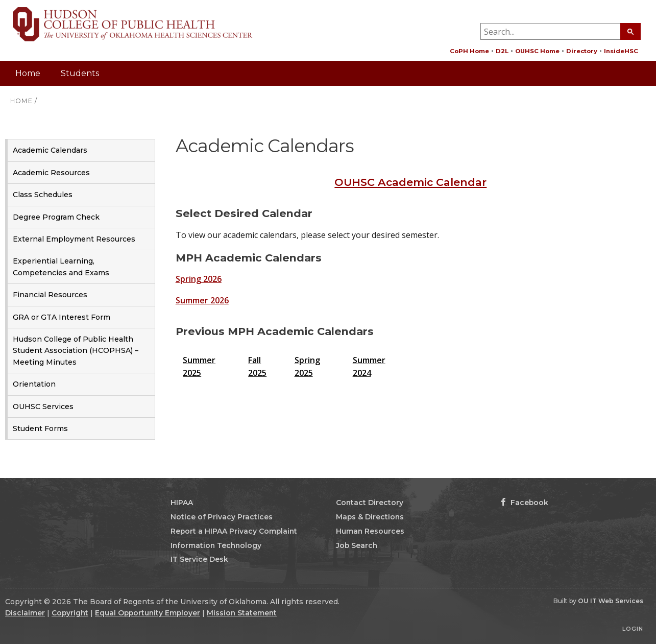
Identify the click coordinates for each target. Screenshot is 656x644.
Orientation (34, 384)
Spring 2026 (199, 279)
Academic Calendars (50, 150)
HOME (21, 101)
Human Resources (370, 531)
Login (633, 629)
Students (80, 73)
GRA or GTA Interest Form (62, 317)
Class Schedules (43, 195)
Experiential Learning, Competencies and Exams (61, 267)
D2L (502, 51)
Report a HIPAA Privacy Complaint (234, 531)
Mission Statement (242, 613)
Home (28, 73)
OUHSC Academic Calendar (410, 182)
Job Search (357, 545)
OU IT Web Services (611, 601)
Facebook (525, 503)
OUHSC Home (537, 51)
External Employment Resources (74, 239)
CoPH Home (469, 51)
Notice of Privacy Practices (222, 517)
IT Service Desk (199, 559)
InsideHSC (621, 51)
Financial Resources (50, 295)
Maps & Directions (370, 517)
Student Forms (40, 428)
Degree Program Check (56, 217)
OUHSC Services (43, 407)
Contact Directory (370, 503)
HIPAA (182, 503)
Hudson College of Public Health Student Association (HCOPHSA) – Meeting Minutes (76, 351)
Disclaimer (25, 613)
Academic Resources (51, 173)
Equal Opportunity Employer (148, 613)
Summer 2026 (202, 300)
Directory (582, 51)
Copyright (70, 613)
